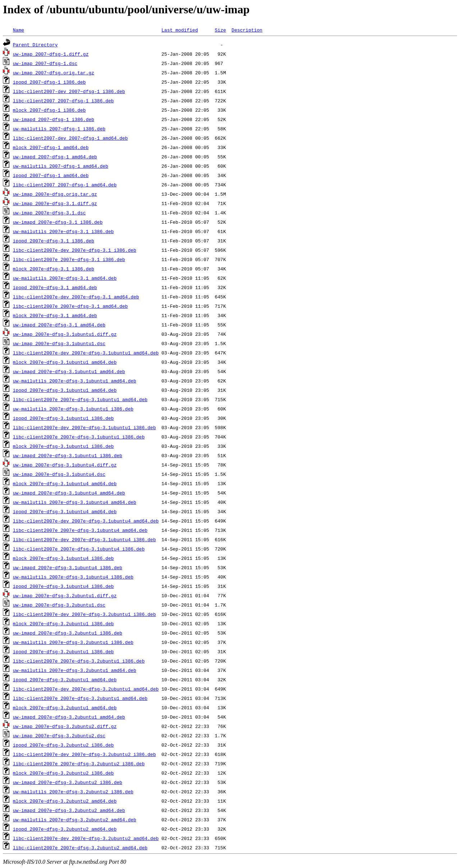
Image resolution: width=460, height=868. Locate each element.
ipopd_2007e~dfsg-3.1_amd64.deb (55, 287)
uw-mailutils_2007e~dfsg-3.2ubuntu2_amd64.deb (75, 820)
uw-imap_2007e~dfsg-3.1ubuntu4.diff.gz (65, 465)
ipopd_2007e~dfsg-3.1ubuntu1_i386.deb (63, 418)
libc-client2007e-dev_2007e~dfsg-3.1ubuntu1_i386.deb (84, 427)
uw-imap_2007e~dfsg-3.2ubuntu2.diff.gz (65, 726)
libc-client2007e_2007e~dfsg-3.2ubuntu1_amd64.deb (80, 698)
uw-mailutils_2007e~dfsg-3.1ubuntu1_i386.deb (73, 409)
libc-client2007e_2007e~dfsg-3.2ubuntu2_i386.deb (79, 763)
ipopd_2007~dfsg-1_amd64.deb (51, 175)
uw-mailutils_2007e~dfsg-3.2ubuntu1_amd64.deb (75, 670)
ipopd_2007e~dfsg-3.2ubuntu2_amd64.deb (65, 829)
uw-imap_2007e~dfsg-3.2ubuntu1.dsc (59, 605)
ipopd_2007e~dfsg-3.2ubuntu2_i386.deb (63, 745)
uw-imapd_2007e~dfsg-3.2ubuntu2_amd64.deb (69, 810)
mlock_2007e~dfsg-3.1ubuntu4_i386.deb (63, 558)
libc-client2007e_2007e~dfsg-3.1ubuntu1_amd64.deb (80, 399)
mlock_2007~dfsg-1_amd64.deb (51, 147)
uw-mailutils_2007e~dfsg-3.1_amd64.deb (65, 278)
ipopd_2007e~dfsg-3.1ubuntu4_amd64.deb (65, 511)
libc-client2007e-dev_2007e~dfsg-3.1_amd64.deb (76, 297)
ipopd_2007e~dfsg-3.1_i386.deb (54, 241)
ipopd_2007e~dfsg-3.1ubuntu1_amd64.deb (65, 390)
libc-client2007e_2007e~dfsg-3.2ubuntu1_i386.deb (79, 661)
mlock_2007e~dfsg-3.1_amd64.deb (55, 315)
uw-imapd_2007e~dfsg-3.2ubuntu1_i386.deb (68, 633)
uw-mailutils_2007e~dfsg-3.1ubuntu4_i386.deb (73, 577)
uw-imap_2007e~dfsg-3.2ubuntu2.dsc (59, 735)
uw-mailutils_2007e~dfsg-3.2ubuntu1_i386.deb (73, 642)
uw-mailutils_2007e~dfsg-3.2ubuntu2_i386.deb (73, 792)
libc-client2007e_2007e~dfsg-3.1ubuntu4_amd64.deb (80, 530)
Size (220, 30)
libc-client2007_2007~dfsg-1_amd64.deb (65, 185)
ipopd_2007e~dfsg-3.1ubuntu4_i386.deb (63, 586)
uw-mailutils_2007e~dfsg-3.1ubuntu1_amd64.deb (75, 381)
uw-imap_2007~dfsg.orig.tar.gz (54, 73)
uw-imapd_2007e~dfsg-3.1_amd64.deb (59, 325)
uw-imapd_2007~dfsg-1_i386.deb (54, 119)
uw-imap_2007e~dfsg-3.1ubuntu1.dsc (59, 343)
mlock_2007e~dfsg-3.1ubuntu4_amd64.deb (65, 483)
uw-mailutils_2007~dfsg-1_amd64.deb (61, 166)
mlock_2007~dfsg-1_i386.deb (49, 110)
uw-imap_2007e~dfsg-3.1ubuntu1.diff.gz (65, 334)
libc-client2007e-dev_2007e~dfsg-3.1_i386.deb (75, 250)
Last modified (180, 30)
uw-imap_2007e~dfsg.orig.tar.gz (55, 194)
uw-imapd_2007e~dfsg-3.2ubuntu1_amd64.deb (69, 717)
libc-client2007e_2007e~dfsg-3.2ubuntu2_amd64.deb (80, 848)
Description (247, 30)
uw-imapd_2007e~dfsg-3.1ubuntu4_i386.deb (68, 567)
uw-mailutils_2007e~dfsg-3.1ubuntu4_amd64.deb (75, 502)
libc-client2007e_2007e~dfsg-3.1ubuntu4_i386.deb (79, 549)
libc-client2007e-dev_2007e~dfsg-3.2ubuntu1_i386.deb (84, 614)
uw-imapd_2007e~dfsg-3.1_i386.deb (58, 222)
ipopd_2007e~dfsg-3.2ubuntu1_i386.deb (63, 651)
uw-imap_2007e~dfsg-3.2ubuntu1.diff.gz (65, 595)
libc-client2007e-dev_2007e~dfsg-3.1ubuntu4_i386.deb (84, 539)
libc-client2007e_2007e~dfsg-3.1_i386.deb (69, 259)
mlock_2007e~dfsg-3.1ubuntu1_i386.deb (63, 446)
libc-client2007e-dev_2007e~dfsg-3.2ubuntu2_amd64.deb (86, 838)
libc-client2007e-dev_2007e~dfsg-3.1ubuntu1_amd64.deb (86, 353)
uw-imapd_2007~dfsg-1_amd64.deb (55, 157)
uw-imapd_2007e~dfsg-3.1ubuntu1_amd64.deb (69, 371)
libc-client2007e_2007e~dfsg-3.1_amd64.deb (70, 306)
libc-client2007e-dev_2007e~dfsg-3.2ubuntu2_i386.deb (84, 754)
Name (19, 30)
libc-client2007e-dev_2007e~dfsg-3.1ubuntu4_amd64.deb (86, 521)
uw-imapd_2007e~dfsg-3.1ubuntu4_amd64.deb (69, 493)
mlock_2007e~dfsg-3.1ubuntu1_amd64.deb (65, 362)
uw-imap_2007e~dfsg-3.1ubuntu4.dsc (59, 474)
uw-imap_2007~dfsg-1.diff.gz (51, 54)
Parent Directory (35, 45)
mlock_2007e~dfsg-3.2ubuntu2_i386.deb (63, 773)
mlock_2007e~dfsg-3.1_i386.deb (54, 269)
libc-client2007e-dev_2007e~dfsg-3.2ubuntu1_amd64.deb (86, 689)
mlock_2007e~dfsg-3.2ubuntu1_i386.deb (63, 623)
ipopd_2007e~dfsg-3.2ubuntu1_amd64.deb (65, 679)
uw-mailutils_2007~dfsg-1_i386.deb (59, 129)
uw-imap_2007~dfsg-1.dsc (45, 63)
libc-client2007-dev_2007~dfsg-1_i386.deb (69, 91)
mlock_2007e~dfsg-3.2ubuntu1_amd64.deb (65, 707)
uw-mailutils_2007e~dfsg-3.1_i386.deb (63, 231)
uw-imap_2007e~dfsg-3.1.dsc (49, 213)
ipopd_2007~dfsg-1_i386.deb (49, 82)
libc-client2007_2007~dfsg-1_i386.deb (63, 101)
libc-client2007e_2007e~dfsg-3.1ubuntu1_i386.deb (79, 437)
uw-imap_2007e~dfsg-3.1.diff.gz (55, 203)
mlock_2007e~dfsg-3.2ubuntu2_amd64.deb (65, 801)
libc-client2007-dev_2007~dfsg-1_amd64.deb (70, 138)
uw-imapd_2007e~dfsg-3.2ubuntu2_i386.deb (68, 782)
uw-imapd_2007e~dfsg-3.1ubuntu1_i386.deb (68, 455)
